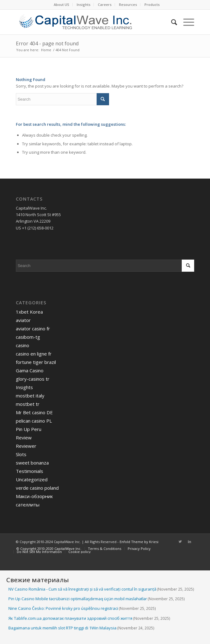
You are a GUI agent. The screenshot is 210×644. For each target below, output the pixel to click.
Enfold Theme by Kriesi (139, 542)
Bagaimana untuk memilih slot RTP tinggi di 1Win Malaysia (62, 628)
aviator (23, 320)
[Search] (171, 22)
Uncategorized (32, 479)
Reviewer (26, 446)
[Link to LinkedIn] (189, 542)
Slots (21, 454)
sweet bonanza (32, 463)
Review (24, 438)
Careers (105, 5)
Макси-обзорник (34, 496)
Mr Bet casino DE (34, 412)
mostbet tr (28, 404)
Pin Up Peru (29, 429)
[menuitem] (62, 5)
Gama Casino (30, 370)
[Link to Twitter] (180, 542)
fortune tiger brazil (36, 362)
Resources (128, 5)
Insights (84, 5)
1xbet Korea (29, 312)
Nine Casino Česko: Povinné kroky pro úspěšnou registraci (63, 608)
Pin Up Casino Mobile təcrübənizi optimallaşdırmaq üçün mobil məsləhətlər (78, 599)
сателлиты (28, 505)
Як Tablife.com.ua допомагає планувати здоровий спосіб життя (70, 618)
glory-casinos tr (33, 379)
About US (62, 5)
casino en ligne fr (34, 354)
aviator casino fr (33, 329)
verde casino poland (37, 488)
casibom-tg (28, 337)
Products (152, 5)
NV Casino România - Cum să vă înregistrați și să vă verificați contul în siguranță (82, 589)
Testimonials (30, 471)
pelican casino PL (34, 421)
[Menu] (186, 22)
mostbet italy (30, 396)
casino (23, 345)
